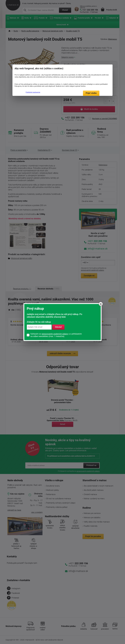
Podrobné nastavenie (33, 92)
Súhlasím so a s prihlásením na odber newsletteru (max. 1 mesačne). (56, 335)
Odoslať (58, 327)
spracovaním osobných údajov (55, 334)
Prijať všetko (91, 93)
